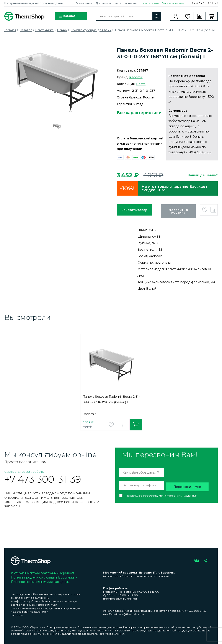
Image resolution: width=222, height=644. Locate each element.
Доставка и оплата (108, 3)
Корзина (212, 16)
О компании (84, 3)
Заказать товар (135, 210)
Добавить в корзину (178, 211)
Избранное (188, 16)
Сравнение (200, 16)
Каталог (67, 16)
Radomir (136, 77)
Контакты (131, 3)
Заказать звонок (173, 3)
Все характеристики (139, 113)
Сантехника (44, 30)
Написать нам (150, 3)
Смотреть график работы (24, 472)
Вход (176, 16)
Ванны (62, 30)
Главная (10, 30)
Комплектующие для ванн (91, 30)
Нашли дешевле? (203, 175)
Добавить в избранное (205, 210)
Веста (141, 84)
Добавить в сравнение (213, 210)
